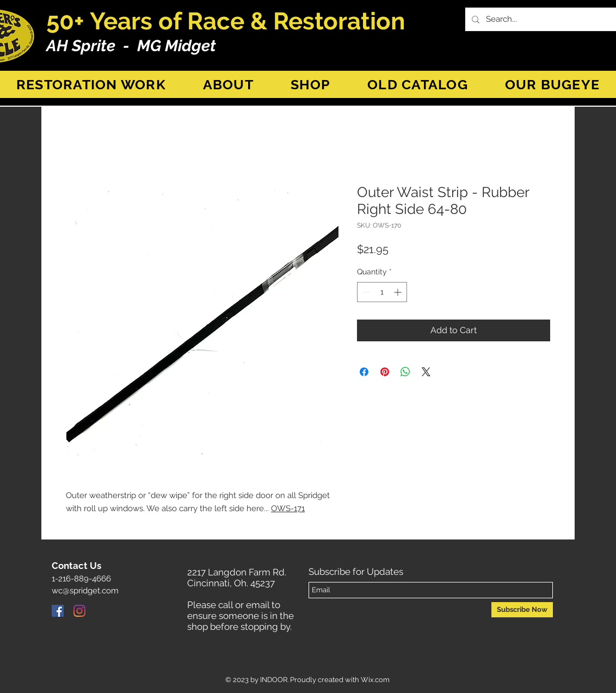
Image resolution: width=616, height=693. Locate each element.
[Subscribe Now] (522, 610)
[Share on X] (426, 372)
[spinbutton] (382, 292)
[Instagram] (79, 611)
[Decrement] (365, 292)
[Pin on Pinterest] (385, 372)
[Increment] (399, 292)
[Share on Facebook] (364, 372)
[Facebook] (58, 611)
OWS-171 (288, 508)
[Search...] (547, 19)
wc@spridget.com (85, 591)
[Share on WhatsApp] (405, 372)
